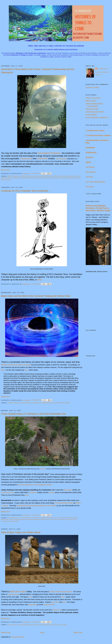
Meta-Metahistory (70, 518)
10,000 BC (33, 492)
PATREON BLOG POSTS (95, 112)
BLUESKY (90, 157)
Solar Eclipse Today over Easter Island (21, 532)
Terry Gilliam (66, 519)
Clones (23, 518)
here (3, 370)
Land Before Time (8, 492)
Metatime (16, 178)
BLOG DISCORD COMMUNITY (97, 118)
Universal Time (49, 605)
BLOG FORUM (91, 115)
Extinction (45, 518)
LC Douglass (103, 69)
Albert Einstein (14, 403)
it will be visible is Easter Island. (61, 592)
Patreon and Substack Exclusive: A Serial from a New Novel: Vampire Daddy (98, 208)
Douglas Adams (33, 518)
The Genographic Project (43, 485)
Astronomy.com (13, 594)
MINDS (88, 162)
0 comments (36, 173)
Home (42, 633)
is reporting (62, 159)
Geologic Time (56, 518)
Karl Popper (57, 403)
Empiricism (47, 403)
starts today (32, 605)
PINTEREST (90, 167)
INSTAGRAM (91, 172)
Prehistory (45, 519)
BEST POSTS (91, 101)
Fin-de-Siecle (33, 176)
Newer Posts (6, 633)
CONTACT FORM (92, 88)
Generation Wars (46, 176)
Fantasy (23, 176)
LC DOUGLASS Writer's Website (98, 135)
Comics (37, 625)
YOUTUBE (90, 187)
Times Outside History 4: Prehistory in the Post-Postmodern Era (33, 414)
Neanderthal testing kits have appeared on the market (36, 506)
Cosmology (37, 403)
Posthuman (42, 159)
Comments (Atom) (18, 637)
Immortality (70, 176)
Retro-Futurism (60, 178)
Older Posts (78, 633)
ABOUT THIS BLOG (93, 98)
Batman (30, 625)
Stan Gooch (55, 519)
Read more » (6, 170)
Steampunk (71, 178)
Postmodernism (33, 519)
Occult (59, 625)
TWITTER (89, 177)
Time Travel (14, 521)
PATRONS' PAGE (92, 109)
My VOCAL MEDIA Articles (95, 182)
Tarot (65, 625)
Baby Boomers (13, 176)
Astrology (12, 625)
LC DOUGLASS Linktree (95, 131)
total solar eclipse (18, 592)
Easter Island (49, 625)
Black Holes (26, 403)
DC (42, 625)
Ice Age (52, 492)
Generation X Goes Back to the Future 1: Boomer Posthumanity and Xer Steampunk (38, 71)
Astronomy (22, 625)
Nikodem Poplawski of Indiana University (16, 365)
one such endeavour (25, 485)
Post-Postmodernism (29, 178)
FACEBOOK (90, 148)
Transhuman (26, 159)
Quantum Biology (45, 178)
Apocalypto (68, 490)
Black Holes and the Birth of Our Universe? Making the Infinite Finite (36, 296)
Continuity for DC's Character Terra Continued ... (26, 191)
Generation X (59, 176)
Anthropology (13, 518)
